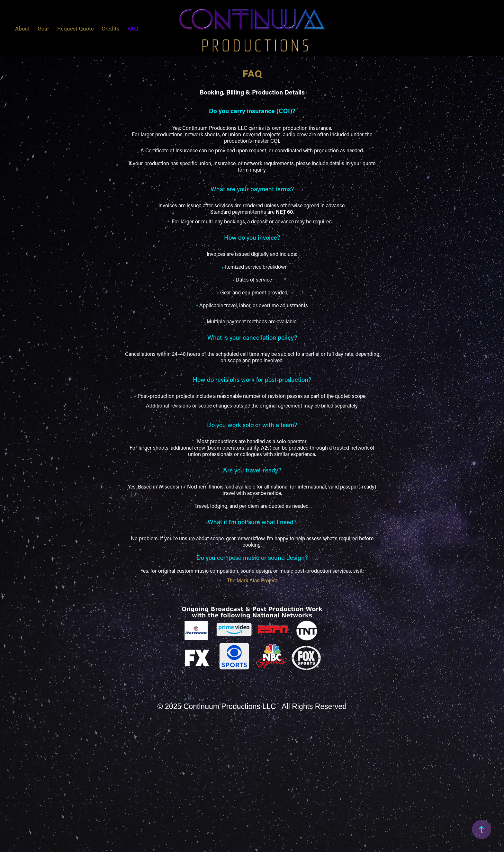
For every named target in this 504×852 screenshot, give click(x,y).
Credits (110, 28)
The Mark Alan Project (252, 580)
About (22, 28)
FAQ (133, 28)
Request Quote (76, 28)
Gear (43, 28)
